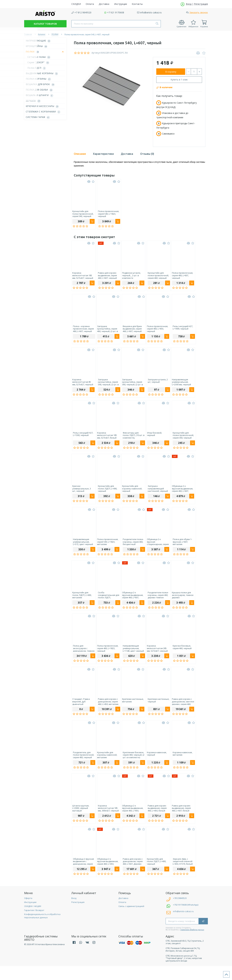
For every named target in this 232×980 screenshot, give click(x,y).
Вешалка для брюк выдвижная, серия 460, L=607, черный (130, 331)
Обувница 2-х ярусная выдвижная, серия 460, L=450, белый (107, 874)
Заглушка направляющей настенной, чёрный (155, 494)
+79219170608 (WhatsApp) (186, 919)
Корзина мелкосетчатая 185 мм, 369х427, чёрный (107, 820)
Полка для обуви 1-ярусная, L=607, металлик (179, 548)
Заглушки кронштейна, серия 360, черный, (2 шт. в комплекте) (131, 385)
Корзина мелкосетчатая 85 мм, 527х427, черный (83, 385)
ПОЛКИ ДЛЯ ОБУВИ (40, 90)
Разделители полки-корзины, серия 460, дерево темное (155, 603)
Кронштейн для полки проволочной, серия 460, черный (155, 276)
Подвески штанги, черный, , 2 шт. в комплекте (130, 276)
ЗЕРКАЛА (34, 101)
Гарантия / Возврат (34, 924)
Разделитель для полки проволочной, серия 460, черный (83, 765)
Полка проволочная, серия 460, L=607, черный (180, 276)
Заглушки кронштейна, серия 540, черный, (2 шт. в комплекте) (107, 385)
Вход (74, 912)
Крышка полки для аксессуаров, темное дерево (180, 603)
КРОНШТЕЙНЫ (37, 46)
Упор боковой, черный (152, 439)
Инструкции (30, 916)
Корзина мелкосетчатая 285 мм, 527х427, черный (155, 657)
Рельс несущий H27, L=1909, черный (179, 330)
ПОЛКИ (45, 52)
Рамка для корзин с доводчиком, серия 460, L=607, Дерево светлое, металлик (131, 874)
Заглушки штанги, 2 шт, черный (155, 384)
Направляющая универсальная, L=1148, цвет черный (131, 657)
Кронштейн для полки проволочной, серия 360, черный (180, 440)
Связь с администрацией (131, 920)
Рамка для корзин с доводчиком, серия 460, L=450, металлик (107, 711)
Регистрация (78, 916)
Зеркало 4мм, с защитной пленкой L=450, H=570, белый (179, 874)
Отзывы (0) (147, 154)
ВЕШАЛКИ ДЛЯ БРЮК (41, 84)
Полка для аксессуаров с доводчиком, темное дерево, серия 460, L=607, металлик (83, 657)
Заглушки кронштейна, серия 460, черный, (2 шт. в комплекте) (107, 331)
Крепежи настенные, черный (156, 710)
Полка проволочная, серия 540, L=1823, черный (107, 214)
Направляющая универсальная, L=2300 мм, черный (179, 385)
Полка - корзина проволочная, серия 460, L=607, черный (83, 331)
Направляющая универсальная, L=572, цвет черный (82, 548)
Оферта (28, 912)
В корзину (171, 72)
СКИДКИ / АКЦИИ (33, 920)
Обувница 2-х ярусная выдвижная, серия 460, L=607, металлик (131, 603)
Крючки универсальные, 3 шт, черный (82, 494)
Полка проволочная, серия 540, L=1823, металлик (107, 548)
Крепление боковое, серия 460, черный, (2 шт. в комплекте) (131, 765)
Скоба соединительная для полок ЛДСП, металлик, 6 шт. (107, 603)
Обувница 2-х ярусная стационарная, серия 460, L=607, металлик (156, 548)
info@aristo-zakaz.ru (183, 925)
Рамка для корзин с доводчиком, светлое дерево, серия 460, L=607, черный (180, 711)
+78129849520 (176, 912)
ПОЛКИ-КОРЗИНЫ (39, 79)
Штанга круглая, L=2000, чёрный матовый (81, 820)
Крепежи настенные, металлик (131, 710)
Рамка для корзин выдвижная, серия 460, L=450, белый (154, 820)
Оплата (122, 916)
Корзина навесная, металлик (179, 764)
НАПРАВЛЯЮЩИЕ (39, 41)
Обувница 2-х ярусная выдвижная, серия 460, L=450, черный (131, 820)
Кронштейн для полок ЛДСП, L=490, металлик (82, 603)
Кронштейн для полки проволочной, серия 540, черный (83, 214)
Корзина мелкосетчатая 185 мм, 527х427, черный (83, 276)
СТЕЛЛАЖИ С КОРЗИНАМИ (44, 112)
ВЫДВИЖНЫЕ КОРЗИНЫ (43, 73)
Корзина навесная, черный (155, 764)
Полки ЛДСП (37, 68)
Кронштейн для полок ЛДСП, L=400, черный (154, 874)
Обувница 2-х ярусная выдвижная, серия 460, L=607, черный (180, 494)
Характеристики (103, 154)
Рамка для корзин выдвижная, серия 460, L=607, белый (178, 820)
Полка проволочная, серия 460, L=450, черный (155, 331)
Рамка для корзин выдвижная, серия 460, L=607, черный (106, 276)
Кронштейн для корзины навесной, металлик (106, 765)
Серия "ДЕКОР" (39, 62)
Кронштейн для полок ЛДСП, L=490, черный (106, 494)
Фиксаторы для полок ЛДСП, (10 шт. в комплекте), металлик (132, 440)
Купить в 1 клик (179, 80)
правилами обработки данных (192, 943)
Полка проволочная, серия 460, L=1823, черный (107, 657)
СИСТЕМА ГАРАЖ (39, 117)
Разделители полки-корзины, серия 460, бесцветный (131, 548)
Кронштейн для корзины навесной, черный (131, 494)
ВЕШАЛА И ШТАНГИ (40, 95)
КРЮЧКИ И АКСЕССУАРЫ (43, 106)
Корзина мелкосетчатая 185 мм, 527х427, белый (106, 440)
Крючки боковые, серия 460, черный (178, 656)
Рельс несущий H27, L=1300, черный (82, 439)
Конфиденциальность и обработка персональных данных (42, 930)
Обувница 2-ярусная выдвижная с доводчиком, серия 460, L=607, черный (83, 874)
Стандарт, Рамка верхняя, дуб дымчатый (81, 711)
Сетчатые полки (40, 57)
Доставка (127, 154)
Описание (80, 154)
